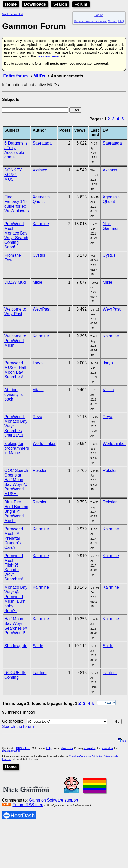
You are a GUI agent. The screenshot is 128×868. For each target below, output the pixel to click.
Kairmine (41, 224)
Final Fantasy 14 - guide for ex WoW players (17, 204)
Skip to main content (13, 14)
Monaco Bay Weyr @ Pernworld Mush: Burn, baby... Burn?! (16, 599)
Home (11, 4)
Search (60, 4)
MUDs (39, 76)
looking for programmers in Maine (17, 448)
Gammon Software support (54, 800)
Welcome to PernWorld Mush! (15, 341)
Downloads (35, 4)
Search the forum (18, 726)
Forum (81, 4)
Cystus (39, 255)
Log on (99, 15)
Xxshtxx (40, 170)
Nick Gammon (111, 226)
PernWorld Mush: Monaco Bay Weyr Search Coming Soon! (16, 235)
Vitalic (38, 390)
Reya (37, 417)
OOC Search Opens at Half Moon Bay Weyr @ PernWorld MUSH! (16, 482)
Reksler (39, 470)
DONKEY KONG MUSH (13, 175)
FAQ (121, 21)
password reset (48, 56)
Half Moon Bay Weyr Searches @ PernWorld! (16, 626)
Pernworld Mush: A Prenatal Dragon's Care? (14, 538)
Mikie (37, 282)
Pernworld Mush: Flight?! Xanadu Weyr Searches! (14, 567)
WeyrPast (41, 309)
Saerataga (42, 143)
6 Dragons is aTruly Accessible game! (16, 150)
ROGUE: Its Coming (15, 675)
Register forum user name (91, 21)
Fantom (39, 673)
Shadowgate (16, 646)
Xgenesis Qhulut (41, 199)
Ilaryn (38, 363)
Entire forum (15, 76)
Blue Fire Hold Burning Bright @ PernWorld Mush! (16, 511)
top (122, 741)
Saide (38, 646)
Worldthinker (44, 444)
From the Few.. (13, 258)
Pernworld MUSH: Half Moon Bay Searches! (15, 370)
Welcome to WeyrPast (15, 311)
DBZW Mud (15, 282)
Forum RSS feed (28, 805)
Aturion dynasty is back (14, 394)
